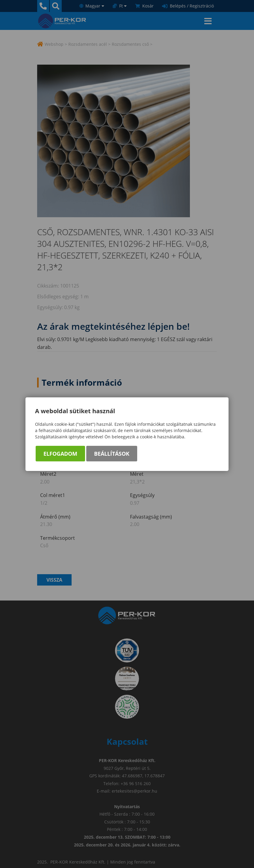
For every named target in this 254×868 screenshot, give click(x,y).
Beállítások (112, 454)
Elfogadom (60, 454)
